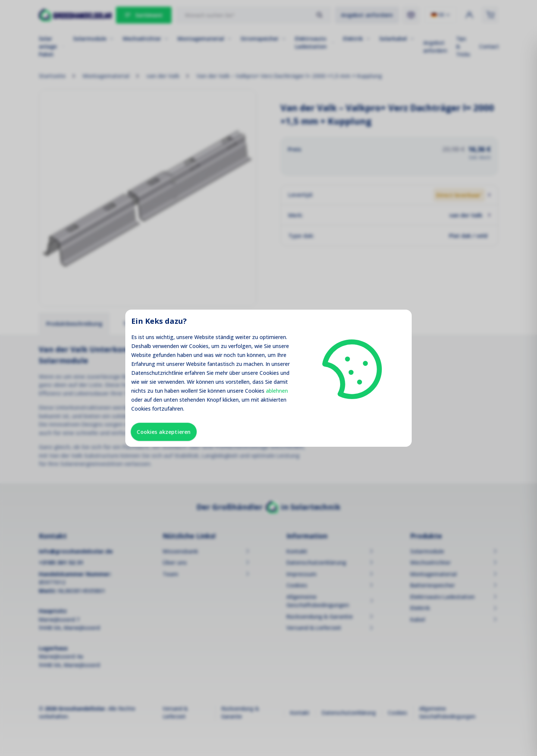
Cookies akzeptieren (164, 432)
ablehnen (277, 391)
